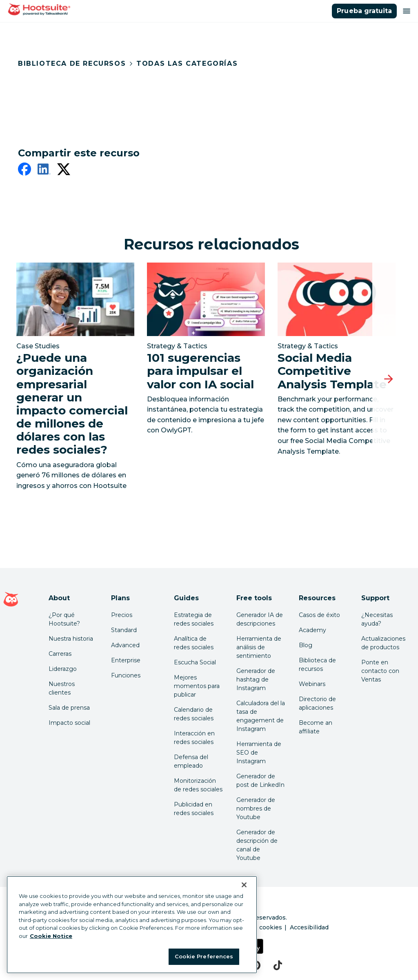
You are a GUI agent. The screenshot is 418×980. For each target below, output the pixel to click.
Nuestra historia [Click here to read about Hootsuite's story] (71, 639)
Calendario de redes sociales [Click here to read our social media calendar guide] (194, 714)
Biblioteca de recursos (72, 63)
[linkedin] (44, 171)
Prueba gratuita (364, 11)
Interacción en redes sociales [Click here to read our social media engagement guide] (194, 738)
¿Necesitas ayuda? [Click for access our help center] (377, 619)
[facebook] (24, 171)
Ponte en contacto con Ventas (380, 671)
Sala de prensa (69, 708)
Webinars (312, 684)
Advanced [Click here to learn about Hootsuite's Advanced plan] (125, 645)
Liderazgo (63, 669)
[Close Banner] (244, 885)
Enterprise (126, 660)
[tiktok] (278, 965)
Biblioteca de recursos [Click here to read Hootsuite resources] (317, 665)
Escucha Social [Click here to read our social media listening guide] (195, 662)
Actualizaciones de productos (383, 643)
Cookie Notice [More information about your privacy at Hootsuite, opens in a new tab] (51, 936)
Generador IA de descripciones (260, 619)
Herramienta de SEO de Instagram (259, 753)
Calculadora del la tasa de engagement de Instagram (261, 716)
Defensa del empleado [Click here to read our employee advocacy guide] (191, 761)
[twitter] (64, 171)
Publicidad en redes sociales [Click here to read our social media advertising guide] (194, 809)
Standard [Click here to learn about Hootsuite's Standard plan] (124, 630)
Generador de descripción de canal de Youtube (257, 845)
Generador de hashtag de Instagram (256, 679)
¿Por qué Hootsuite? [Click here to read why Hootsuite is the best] (64, 619)
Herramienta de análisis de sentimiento (259, 647)
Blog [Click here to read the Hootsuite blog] (306, 645)
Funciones (126, 675)
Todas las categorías (187, 63)
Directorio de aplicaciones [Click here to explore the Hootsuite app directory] (317, 703)
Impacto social (69, 723)
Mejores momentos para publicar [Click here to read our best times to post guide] (197, 686)
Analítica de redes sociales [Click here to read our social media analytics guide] (194, 643)
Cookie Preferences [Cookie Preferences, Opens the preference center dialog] (204, 956)
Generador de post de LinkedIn (260, 781)
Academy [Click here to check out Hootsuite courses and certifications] (312, 630)
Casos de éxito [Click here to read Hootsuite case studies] (319, 615)
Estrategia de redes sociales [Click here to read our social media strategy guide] (194, 619)
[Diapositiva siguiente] (389, 379)
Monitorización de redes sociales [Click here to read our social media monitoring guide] (198, 785)
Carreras (60, 654)
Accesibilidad (309, 927)
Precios (122, 615)
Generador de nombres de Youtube (256, 808)
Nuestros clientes (62, 688)
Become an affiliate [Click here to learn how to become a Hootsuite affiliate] (316, 727)
